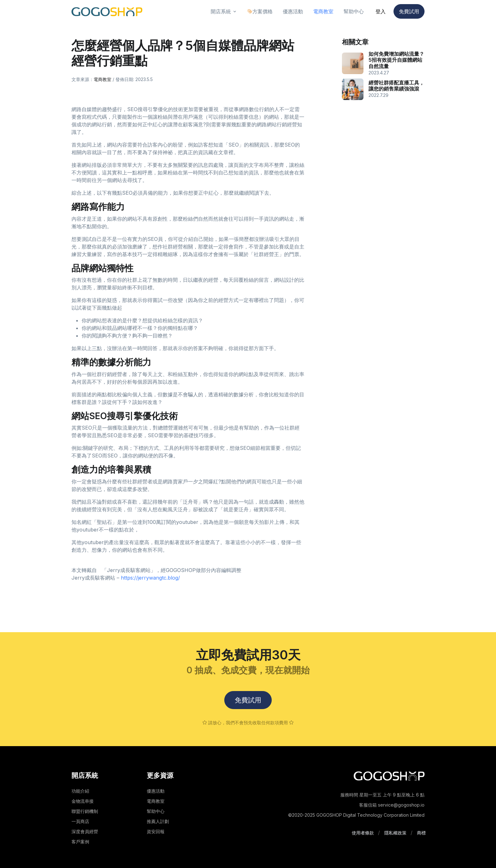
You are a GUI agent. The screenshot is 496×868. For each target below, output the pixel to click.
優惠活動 (156, 791)
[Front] (107, 12)
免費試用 (409, 11)
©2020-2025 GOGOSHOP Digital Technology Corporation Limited (356, 815)
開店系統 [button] (221, 11)
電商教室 (102, 79)
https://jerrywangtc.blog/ (150, 578)
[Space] (389, 776)
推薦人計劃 (158, 821)
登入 (381, 11)
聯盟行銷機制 (85, 811)
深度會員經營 (85, 831)
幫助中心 (156, 811)
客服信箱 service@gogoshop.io (392, 805)
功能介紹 (80, 791)
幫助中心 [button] (354, 11)
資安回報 (156, 831)
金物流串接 (83, 801)
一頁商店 (80, 821)
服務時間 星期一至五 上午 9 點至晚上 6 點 (382, 795)
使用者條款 (363, 833)
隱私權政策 (395, 833)
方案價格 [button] (260, 11)
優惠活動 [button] (293, 11)
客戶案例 (80, 842)
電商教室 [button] (323, 11)
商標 (421, 833)
